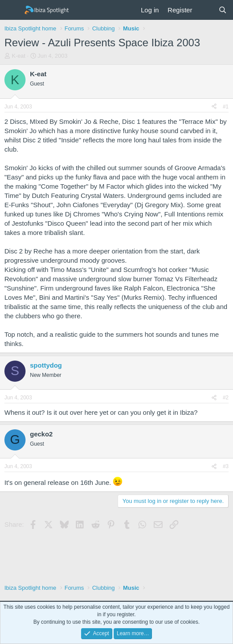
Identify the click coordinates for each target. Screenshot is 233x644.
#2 (226, 398)
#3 (226, 466)
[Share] (214, 107)
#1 (226, 107)
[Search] (223, 10)
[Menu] (12, 10)
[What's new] (205, 10)
